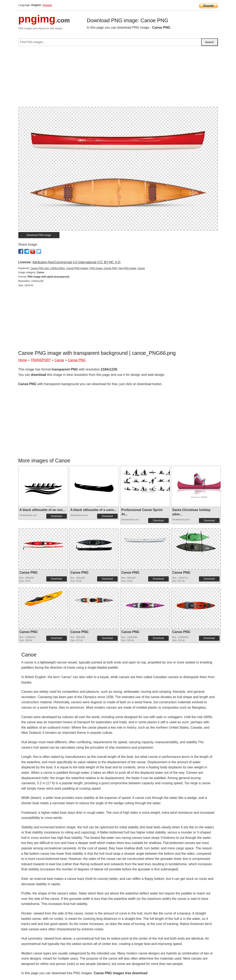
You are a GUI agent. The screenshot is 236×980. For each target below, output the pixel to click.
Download (56, 516)
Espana (47, 5)
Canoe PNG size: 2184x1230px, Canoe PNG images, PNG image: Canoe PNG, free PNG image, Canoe (88, 268)
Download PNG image (39, 235)
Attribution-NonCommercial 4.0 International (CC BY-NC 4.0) (76, 262)
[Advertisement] (118, 78)
